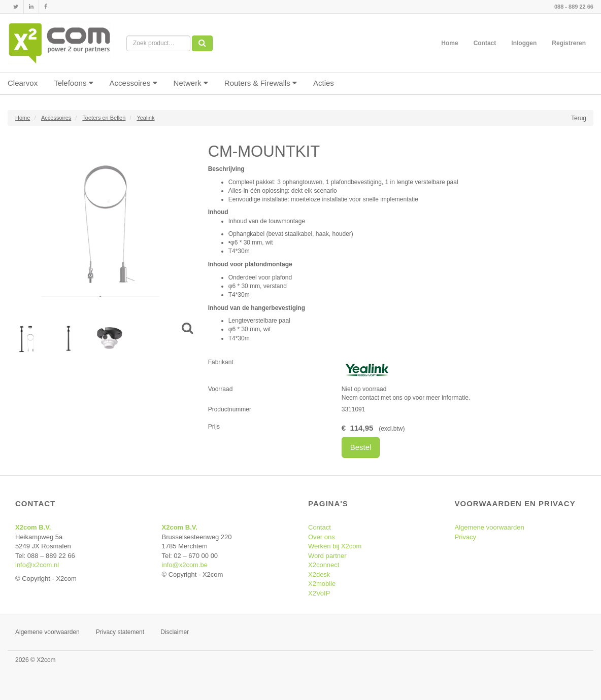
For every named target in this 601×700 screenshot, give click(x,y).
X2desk (319, 574)
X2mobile (322, 584)
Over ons (322, 537)
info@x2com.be (185, 565)
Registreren (569, 43)
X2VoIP (319, 593)
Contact (485, 43)
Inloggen (524, 43)
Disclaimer (175, 632)
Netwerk (191, 83)
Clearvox (23, 83)
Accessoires (133, 83)
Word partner (327, 556)
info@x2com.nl (37, 565)
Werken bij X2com (335, 546)
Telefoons (73, 83)
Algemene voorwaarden (490, 527)
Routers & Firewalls (261, 83)
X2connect (324, 565)
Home (449, 43)
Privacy (466, 537)
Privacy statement (120, 632)
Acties (324, 83)
